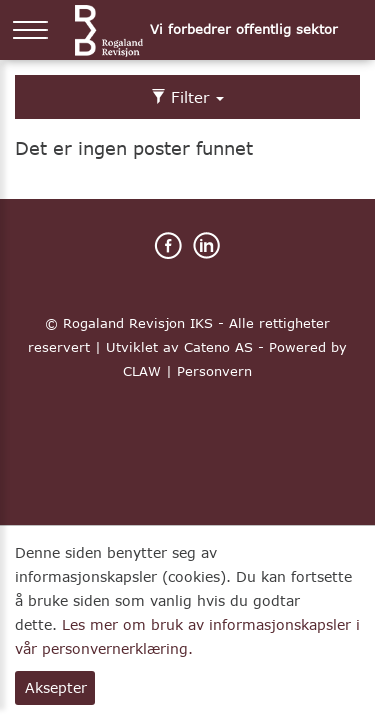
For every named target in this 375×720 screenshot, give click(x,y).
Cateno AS (218, 347)
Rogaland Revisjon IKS (138, 323)
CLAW (142, 371)
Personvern (214, 371)
